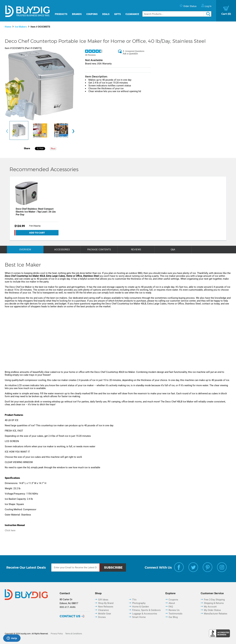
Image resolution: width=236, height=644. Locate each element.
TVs (134, 600)
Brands (77, 14)
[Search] (177, 14)
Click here (10, 530)
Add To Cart (37, 233)
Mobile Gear (105, 614)
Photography (139, 603)
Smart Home (139, 617)
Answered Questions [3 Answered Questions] (135, 51)
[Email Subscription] (75, 567)
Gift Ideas (103, 600)
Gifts (117, 14)
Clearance (132, 14)
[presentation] (7, 131)
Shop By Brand (106, 603)
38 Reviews (90, 55)
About (172, 603)
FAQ (171, 607)
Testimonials (175, 614)
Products (61, 14)
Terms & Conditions (74, 634)
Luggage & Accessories (145, 614)
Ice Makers (21, 27)
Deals (106, 14)
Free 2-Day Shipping (214, 600)
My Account (210, 607)
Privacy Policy (57, 634)
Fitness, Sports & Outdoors (146, 610)
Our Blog (173, 617)
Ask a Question (130, 54)
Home (8, 27)
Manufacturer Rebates (216, 614)
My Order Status (212, 610)
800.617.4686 (68, 607)
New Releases (106, 607)
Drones (102, 617)
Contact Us (70, 616)
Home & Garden (141, 607)
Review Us (174, 610)
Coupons (92, 14)
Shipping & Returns (214, 603)
